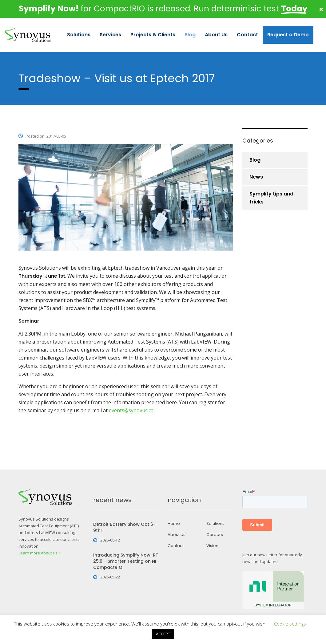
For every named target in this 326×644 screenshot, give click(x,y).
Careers (215, 535)
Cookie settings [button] (290, 624)
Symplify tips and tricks (271, 198)
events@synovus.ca (131, 410)
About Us (216, 35)
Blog (190, 35)
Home (174, 524)
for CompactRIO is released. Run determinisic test (163, 9)
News (256, 177)
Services (110, 35)
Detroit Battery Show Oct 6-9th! (124, 527)
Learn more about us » (39, 553)
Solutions (79, 35)
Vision (212, 546)
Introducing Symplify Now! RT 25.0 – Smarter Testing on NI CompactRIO (126, 561)
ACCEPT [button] (163, 634)
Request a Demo (288, 35)
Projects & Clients (153, 35)
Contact (247, 35)
